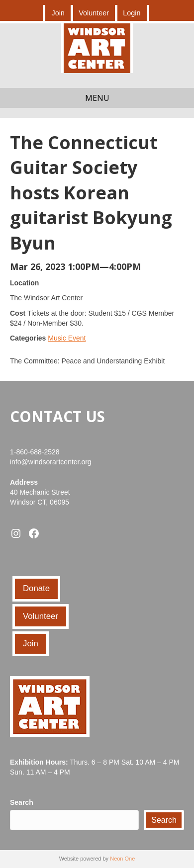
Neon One (122, 859)
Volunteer (94, 13)
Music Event (67, 338)
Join (58, 13)
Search (22, 802)
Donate (36, 588)
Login (132, 13)
